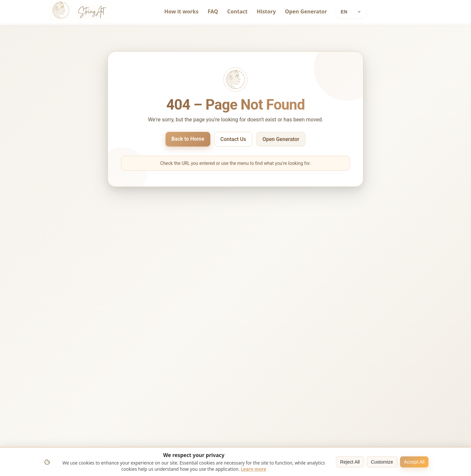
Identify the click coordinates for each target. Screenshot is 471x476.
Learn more (253, 469)
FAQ (213, 11)
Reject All (350, 462)
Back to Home (188, 139)
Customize (382, 462)
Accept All (414, 462)
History (266, 11)
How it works (181, 11)
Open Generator (306, 11)
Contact (237, 11)
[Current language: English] (351, 12)
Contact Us (233, 139)
